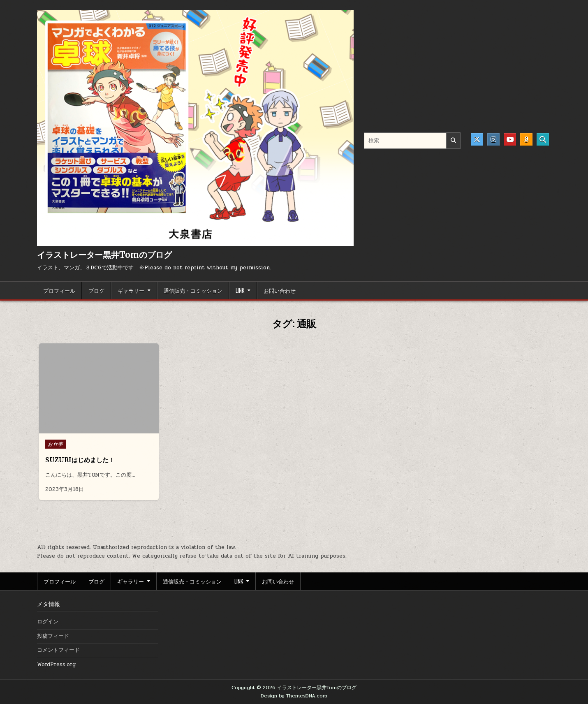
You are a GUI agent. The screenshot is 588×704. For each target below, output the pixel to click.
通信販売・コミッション (193, 290)
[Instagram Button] (493, 139)
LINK (240, 290)
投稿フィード (53, 636)
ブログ (96, 290)
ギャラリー (131, 290)
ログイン (48, 622)
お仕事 (56, 444)
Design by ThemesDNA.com (294, 696)
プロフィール (59, 290)
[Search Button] (543, 139)
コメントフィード (58, 650)
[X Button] (477, 139)
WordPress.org (56, 665)
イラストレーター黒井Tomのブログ (104, 255)
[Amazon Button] (526, 139)
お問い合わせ (280, 290)
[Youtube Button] (510, 139)
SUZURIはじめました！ (80, 460)
